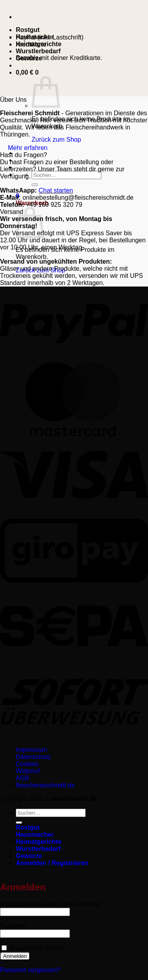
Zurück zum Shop (56, 140)
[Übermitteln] (35, 185)
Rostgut (28, 30)
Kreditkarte (31, 44)
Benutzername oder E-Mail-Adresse (68, 904)
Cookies (27, 764)
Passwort (31, 926)
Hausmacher (35, 835)
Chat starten (56, 190)
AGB (22, 778)
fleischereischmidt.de (45, 785)
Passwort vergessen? (30, 970)
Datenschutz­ (33, 757)
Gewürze (29, 856)
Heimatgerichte (39, 842)
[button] (27, 72)
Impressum (31, 750)
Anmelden (15, 956)
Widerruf (28, 771)
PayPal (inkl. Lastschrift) (50, 37)
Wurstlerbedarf (38, 51)
